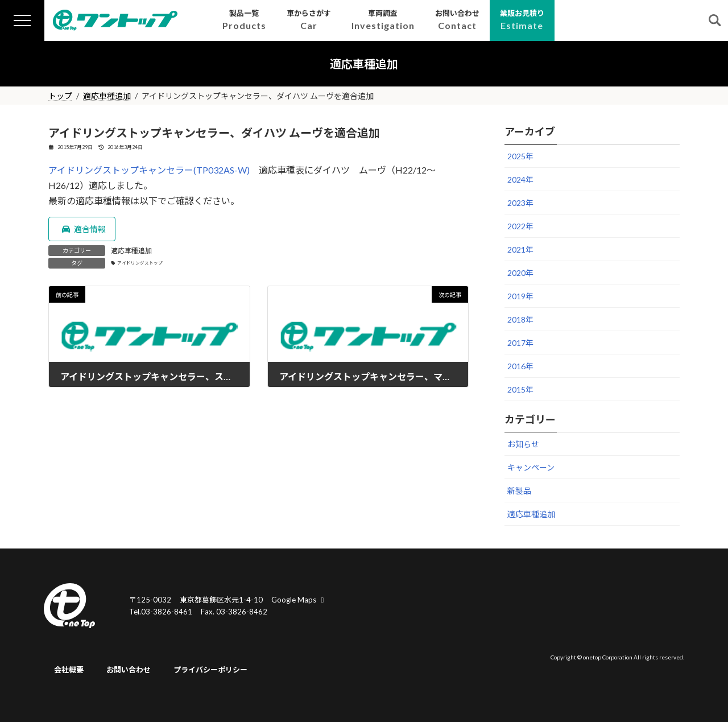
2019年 (520, 296)
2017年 (520, 343)
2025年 (520, 156)
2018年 (520, 319)
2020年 (520, 273)
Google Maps (299, 600)
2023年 (520, 203)
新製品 (519, 491)
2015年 (520, 389)
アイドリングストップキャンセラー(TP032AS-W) (149, 170)
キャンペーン (531, 467)
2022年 (520, 226)
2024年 (520, 180)
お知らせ (523, 444)
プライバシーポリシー (210, 670)
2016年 (520, 366)
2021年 (520, 249)
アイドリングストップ (140, 263)
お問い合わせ (129, 670)
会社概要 (69, 670)
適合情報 (83, 229)
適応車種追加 (131, 251)
